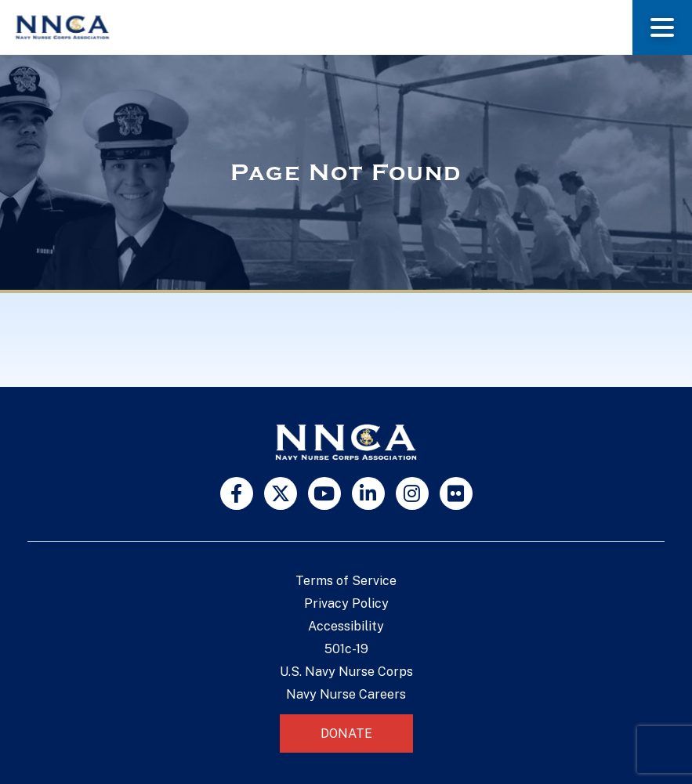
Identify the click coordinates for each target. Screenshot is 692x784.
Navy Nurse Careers (346, 694)
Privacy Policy (346, 603)
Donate (346, 733)
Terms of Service (346, 581)
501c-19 (346, 649)
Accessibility (346, 626)
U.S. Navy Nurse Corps (346, 672)
